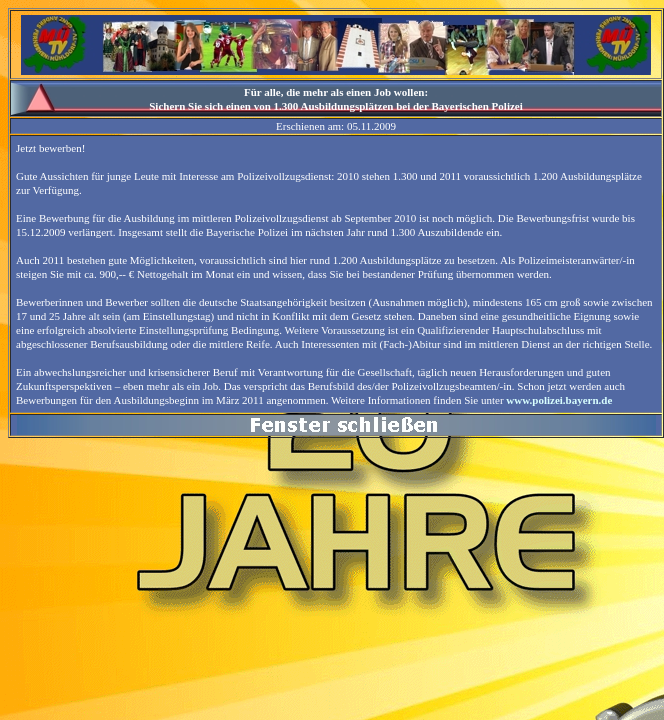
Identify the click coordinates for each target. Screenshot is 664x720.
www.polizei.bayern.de (559, 400)
